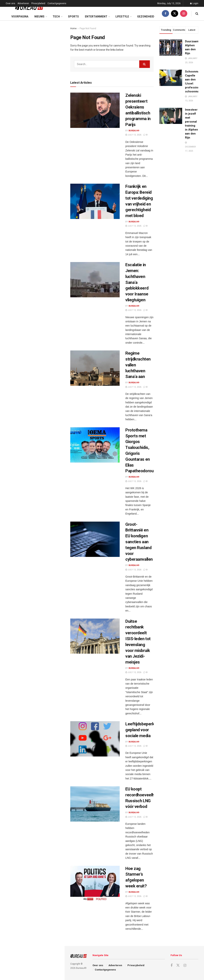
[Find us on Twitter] (175, 14)
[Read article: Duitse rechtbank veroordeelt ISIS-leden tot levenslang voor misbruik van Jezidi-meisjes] (95, 636)
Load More (32, 300)
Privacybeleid (38, 3)
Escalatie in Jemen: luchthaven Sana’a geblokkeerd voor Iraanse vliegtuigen (40, 93)
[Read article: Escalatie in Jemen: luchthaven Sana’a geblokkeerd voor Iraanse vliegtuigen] (95, 280)
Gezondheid (146, 17)
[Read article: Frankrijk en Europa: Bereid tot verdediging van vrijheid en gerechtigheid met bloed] (95, 201)
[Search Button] (197, 14)
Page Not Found (88, 28)
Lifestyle (122, 17)
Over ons (10, 3)
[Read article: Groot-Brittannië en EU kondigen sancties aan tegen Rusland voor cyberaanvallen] (95, 539)
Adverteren (23, 3)
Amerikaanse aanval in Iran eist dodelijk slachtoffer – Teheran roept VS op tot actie (39, 259)
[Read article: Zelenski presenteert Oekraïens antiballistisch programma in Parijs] (95, 110)
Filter (56, 24)
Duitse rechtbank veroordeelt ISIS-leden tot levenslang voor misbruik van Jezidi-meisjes (40, 177)
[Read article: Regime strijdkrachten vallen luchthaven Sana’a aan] (95, 368)
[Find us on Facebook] (165, 14)
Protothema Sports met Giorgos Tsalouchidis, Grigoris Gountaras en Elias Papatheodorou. (39, 134)
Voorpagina (20, 17)
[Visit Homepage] (26, 7)
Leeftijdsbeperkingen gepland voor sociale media (145, 730)
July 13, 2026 (133, 135)
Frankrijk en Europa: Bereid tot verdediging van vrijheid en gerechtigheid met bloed (38, 71)
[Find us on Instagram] (184, 14)
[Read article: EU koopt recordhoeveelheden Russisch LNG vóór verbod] (95, 804)
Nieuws (39, 17)
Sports (73, 17)
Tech (56, 17)
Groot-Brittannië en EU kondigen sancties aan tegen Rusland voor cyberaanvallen (39, 156)
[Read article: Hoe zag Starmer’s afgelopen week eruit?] (95, 883)
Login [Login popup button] (194, 3)
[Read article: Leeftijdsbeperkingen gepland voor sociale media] (95, 739)
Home (73, 28)
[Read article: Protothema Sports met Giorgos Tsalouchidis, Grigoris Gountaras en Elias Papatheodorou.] (95, 445)
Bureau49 (134, 131)
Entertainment (96, 17)
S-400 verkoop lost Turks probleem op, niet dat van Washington (35, 280)
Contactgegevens (57, 3)
